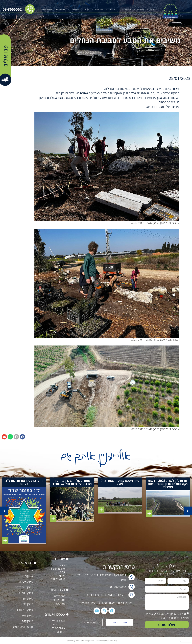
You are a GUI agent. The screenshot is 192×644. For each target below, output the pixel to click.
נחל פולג (60, 603)
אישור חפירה (58, 628)
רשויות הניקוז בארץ (58, 570)
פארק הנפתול (26, 593)
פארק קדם (27, 621)
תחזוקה (61, 632)
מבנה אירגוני (58, 579)
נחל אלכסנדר (58, 600)
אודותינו (151, 9)
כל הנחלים (139, 9)
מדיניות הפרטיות (180, 618)
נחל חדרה (60, 596)
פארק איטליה (26, 582)
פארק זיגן (28, 599)
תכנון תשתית (58, 624)
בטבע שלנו (111, 9)
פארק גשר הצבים (24, 587)
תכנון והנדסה (125, 9)
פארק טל (28, 604)
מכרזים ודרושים (60, 9)
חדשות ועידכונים (73, 9)
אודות (62, 565)
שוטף (62, 575)
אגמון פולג (27, 576)
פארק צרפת (27, 615)
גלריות (85, 9)
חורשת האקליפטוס (23, 627)
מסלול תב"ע (59, 621)
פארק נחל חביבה (24, 610)
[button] (23, 437)
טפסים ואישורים (47, 9)
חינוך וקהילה (97, 9)
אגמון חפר (28, 570)
